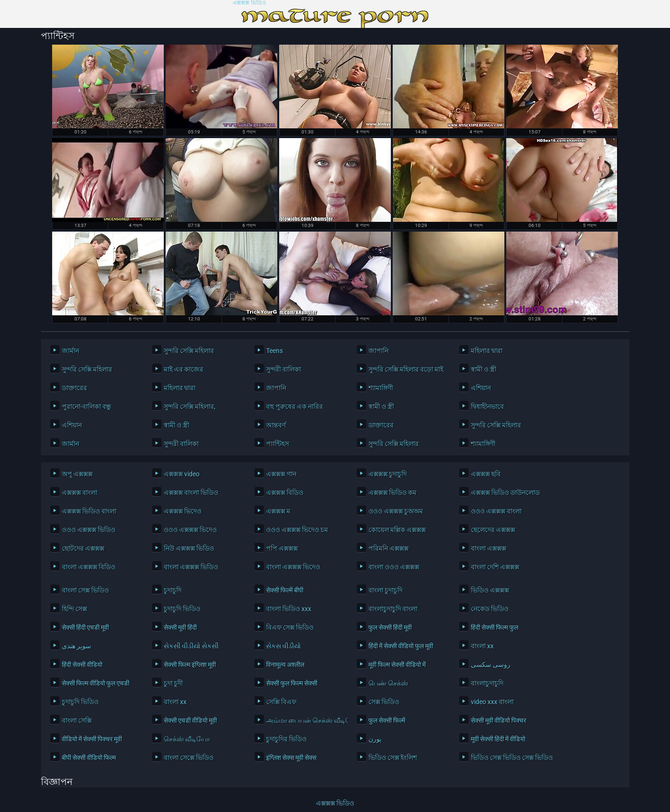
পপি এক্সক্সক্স (282, 548)
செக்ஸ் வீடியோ (187, 739)
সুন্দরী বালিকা (284, 369)
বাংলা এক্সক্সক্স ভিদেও (293, 567)
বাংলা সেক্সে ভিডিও (189, 758)
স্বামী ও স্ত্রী (484, 369)
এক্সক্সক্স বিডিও (285, 493)
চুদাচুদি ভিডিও (182, 609)
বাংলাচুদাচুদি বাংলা (393, 609)
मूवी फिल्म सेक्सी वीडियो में (397, 665)
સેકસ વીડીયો (284, 646)
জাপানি (379, 351)
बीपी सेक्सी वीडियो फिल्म (89, 758)
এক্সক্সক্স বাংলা (80, 493)
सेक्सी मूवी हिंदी (180, 627)
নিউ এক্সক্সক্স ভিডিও (189, 548)
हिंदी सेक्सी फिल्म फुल (495, 627)
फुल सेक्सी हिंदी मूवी (390, 627)
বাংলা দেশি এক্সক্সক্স (495, 567)
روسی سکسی (491, 665)
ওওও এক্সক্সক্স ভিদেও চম (297, 530)
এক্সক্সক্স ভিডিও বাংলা (89, 511)
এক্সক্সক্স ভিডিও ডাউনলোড (505, 493)
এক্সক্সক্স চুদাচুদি (388, 474)
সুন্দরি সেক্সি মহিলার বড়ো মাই (406, 369)
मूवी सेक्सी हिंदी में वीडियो (498, 739)
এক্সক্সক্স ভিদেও (183, 511)
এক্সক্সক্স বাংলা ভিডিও (191, 493)
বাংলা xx (482, 646)
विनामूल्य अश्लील (285, 665)
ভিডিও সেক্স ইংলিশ (393, 758)
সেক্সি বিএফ (281, 702)
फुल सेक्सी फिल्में (387, 720)
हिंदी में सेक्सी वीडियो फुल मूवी (401, 646)
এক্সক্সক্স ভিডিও (249, 3)
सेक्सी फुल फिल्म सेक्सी (292, 683)
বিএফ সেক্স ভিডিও (290, 627)
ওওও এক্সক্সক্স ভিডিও (89, 530)
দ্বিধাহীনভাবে (487, 406)
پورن (375, 739)
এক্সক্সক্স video (182, 474)
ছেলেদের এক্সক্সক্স (493, 530)
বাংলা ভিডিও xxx (289, 609)
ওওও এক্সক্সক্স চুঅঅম (396, 511)
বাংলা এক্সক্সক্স (489, 548)
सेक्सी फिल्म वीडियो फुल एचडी (96, 683)
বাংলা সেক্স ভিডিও (85, 590)
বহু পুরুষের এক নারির (295, 406)
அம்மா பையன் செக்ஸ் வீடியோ (305, 720)
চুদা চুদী (173, 683)
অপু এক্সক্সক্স (77, 474)
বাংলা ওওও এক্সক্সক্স (394, 567)
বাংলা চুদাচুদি (385, 590)
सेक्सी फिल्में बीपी (285, 590)
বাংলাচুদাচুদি (487, 683)
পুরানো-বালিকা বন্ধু (87, 406)
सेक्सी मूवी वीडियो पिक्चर (499, 720)
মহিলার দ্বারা (487, 351)
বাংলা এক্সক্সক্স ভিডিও (191, 567)
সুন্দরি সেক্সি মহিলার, (190, 406)
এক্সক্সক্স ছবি (486, 474)
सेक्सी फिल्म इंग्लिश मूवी (190, 665)
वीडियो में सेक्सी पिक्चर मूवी (92, 739)
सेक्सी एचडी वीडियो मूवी (190, 720)
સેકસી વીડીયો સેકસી (191, 646)
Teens (275, 351)
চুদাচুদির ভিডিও (286, 739)
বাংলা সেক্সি (77, 720)
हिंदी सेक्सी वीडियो (82, 665)
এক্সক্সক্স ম (278, 511)
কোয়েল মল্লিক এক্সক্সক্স (397, 530)
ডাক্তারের (74, 388)
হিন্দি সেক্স (74, 609)
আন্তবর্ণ (276, 425)
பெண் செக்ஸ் (388, 683)
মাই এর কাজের (184, 369)
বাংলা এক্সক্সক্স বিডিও (89, 567)
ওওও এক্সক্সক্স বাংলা (496, 511)
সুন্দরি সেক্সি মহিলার (189, 351)
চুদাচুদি (173, 590)
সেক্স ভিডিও (384, 702)
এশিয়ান (481, 388)
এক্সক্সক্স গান (281, 474)
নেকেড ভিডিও (490, 609)
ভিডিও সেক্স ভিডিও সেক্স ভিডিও (509, 758)
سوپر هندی (77, 646)
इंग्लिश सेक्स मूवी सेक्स (291, 758)
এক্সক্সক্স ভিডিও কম (392, 493)
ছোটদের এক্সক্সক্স (83, 548)
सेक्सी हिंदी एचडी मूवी (85, 627)
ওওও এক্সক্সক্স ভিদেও (190, 530)
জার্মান (70, 351)
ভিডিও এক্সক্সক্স (490, 590)
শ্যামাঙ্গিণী (381, 388)
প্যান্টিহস (278, 444)
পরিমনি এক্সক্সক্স (389, 548)
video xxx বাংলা (492, 702)
